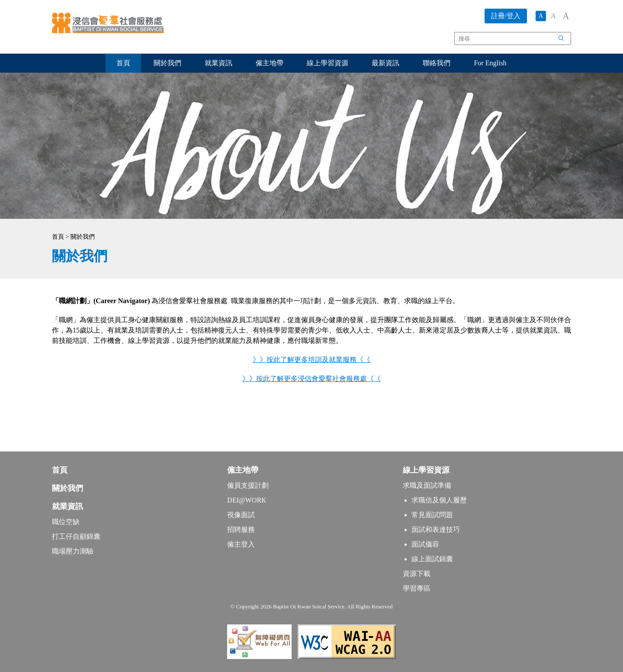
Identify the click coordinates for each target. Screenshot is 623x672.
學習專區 (417, 588)
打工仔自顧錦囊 (76, 536)
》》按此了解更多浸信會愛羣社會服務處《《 (311, 379)
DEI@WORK (247, 500)
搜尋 (566, 40)
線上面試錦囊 (432, 559)
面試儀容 (425, 544)
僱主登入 (241, 544)
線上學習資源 (328, 63)
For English (490, 63)
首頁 (123, 63)
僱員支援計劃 (248, 485)
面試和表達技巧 (436, 530)
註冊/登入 (506, 16)
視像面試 (241, 515)
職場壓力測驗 (73, 551)
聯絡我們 (437, 63)
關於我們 (167, 63)
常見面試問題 (432, 515)
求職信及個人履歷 (439, 500)
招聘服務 (241, 530)
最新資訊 (385, 63)
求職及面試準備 (427, 485)
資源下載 (417, 574)
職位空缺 (66, 522)
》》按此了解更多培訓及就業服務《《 (311, 360)
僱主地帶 (270, 63)
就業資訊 (218, 63)
